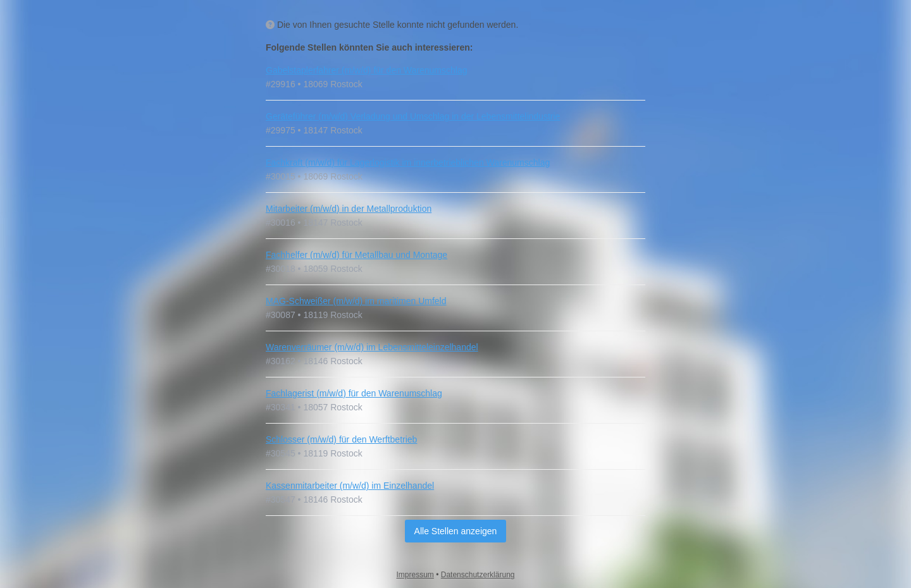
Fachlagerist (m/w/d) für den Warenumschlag (354, 393)
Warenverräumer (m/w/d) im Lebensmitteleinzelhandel (372, 347)
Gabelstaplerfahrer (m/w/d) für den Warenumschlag (367, 70)
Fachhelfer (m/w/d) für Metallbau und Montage (356, 255)
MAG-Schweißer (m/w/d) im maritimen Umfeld (356, 301)
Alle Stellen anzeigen (456, 531)
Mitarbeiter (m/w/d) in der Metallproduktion (349, 209)
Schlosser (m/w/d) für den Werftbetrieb (341, 439)
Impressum (415, 575)
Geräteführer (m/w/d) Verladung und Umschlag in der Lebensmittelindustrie (413, 116)
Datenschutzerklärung (478, 575)
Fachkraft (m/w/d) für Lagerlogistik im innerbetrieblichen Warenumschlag (408, 162)
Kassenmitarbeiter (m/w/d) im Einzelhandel (350, 486)
